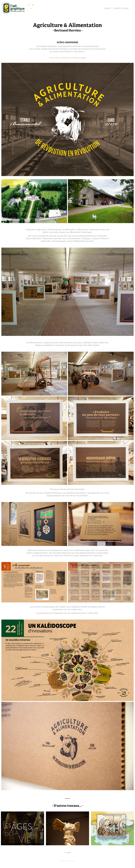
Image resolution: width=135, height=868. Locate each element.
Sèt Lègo (83, 58)
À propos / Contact (121, 8)
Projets (108, 8)
